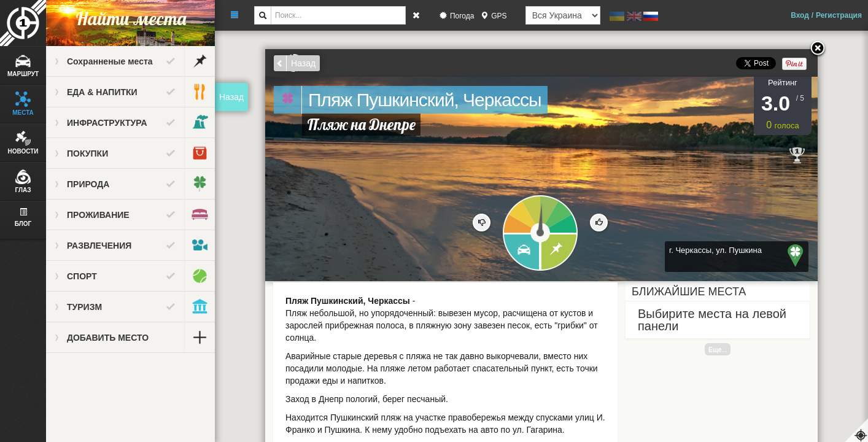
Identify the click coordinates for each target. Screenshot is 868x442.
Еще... (718, 349)
